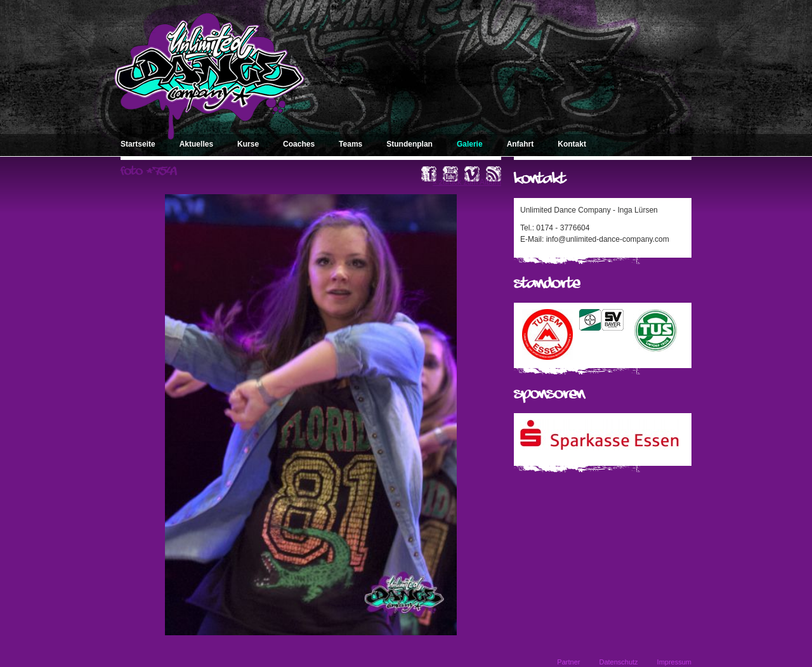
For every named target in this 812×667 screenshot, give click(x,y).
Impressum (674, 662)
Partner (568, 662)
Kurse (248, 144)
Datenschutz (618, 662)
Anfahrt (521, 144)
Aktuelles (196, 144)
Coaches (299, 144)
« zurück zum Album (467, 182)
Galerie (470, 144)
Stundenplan (409, 144)
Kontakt (572, 144)
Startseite (138, 144)
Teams (350, 144)
